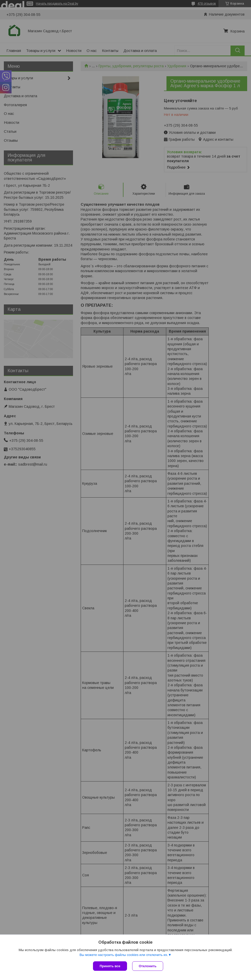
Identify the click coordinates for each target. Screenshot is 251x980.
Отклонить (148, 966)
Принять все (110, 966)
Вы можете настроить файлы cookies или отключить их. (124, 955)
